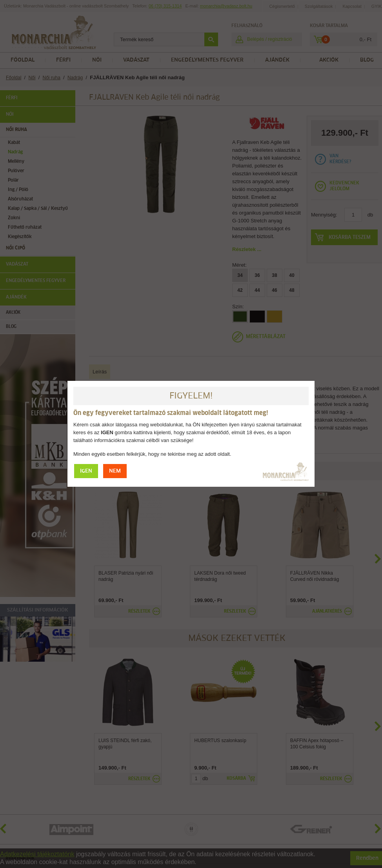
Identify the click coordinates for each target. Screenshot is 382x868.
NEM (115, 471)
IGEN (86, 471)
